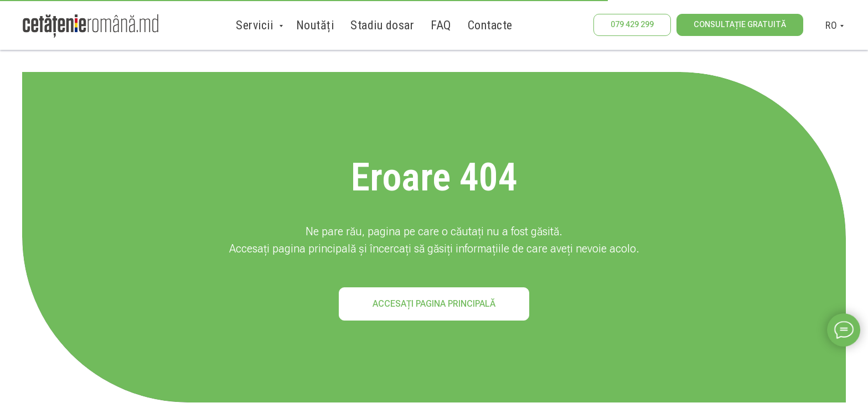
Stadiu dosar (382, 25)
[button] (740, 25)
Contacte (490, 25)
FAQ (441, 25)
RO (831, 25)
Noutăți (315, 25)
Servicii (256, 25)
